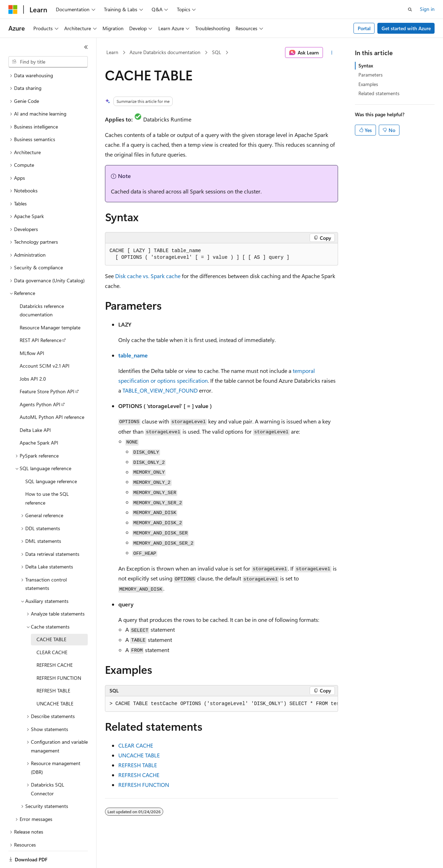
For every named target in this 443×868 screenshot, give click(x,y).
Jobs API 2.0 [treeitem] (33, 354)
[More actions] (332, 53)
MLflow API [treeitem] (32, 329)
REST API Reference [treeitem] (41, 316)
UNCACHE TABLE (139, 755)
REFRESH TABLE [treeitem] (53, 666)
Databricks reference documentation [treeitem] (42, 286)
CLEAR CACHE (136, 745)
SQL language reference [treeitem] (51, 457)
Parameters (371, 75)
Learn (112, 52)
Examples (368, 84)
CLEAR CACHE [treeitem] (52, 628)
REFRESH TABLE (138, 765)
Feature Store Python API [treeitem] (47, 367)
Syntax (366, 65)
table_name (133, 355)
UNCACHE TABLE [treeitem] (55, 679)
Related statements (379, 93)
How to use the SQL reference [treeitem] (47, 474)
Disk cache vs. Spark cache (148, 276)
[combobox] (48, 62)
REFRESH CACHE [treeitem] (55, 641)
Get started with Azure (406, 28)
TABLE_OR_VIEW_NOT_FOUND (160, 390)
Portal (364, 28)
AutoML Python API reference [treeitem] (52, 393)
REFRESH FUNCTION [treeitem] (59, 654)
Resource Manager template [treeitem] (50, 303)
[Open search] (410, 9)
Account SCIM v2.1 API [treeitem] (45, 341)
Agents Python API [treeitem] (40, 380)
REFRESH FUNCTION (144, 785)
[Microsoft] (13, 9)
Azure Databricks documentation (165, 52)
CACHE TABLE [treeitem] (51, 615)
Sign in (427, 9)
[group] (221, 704)
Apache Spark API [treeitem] (39, 418)
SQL (217, 52)
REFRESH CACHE (139, 775)
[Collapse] (86, 47)
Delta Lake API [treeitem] (35, 406)
